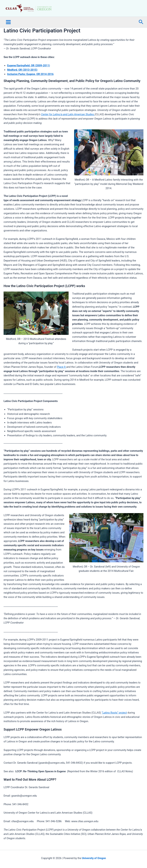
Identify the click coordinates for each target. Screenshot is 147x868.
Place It (62, 376)
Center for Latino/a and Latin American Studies (68, 124)
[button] (141, 31)
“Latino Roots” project (114, 722)
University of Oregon (94, 858)
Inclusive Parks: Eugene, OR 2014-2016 (30, 84)
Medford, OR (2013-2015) (22, 79)
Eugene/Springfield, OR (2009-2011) (29, 75)
